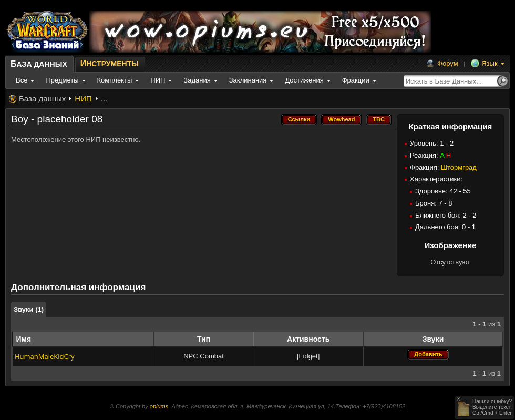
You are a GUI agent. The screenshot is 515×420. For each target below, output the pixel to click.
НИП (83, 99)
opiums (159, 406)
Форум (448, 63)
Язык (489, 63)
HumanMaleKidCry (45, 356)
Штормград (459, 167)
